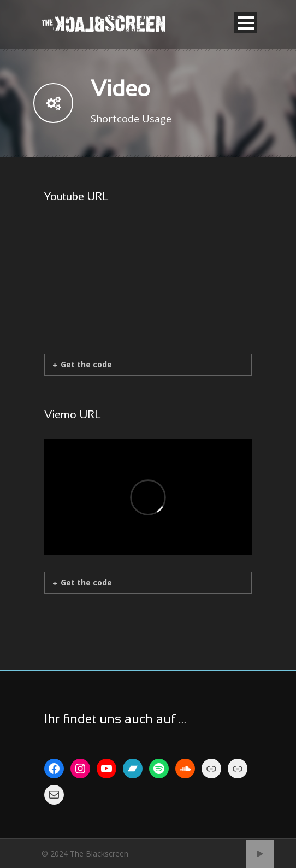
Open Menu (245, 23)
